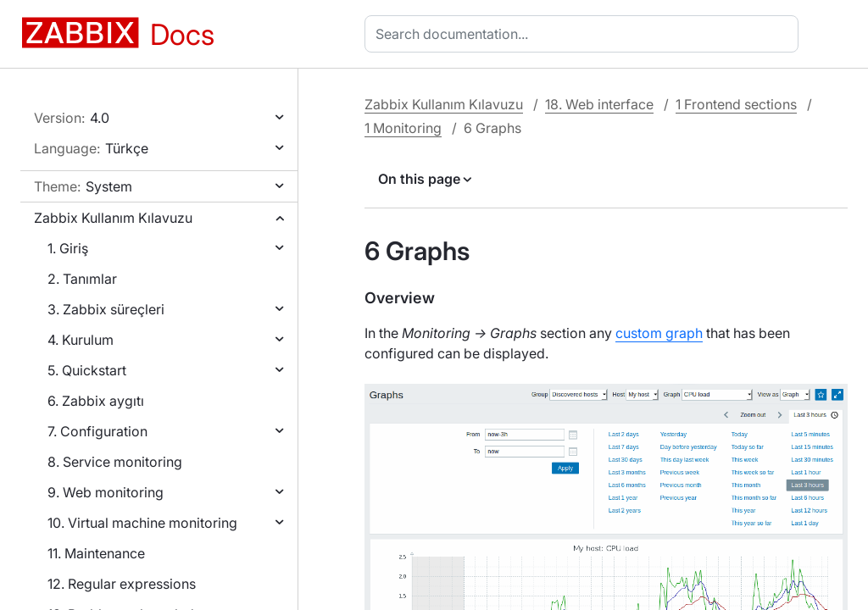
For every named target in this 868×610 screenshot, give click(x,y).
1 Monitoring (403, 128)
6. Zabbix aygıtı (96, 401)
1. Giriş (68, 248)
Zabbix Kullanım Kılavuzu (113, 218)
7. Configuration (97, 431)
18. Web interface (599, 104)
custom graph (659, 333)
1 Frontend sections (736, 104)
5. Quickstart (87, 370)
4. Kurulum (81, 340)
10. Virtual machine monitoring (142, 523)
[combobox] (585, 34)
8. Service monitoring (115, 462)
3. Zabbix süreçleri (106, 309)
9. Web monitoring (106, 492)
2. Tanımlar (82, 279)
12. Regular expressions (122, 584)
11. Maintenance (96, 553)
